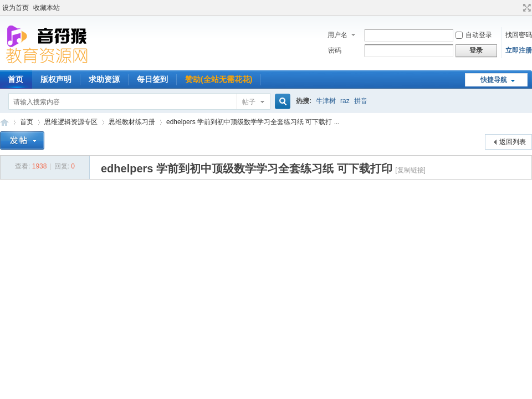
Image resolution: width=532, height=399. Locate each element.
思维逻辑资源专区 (71, 122)
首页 (27, 122)
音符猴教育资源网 (4, 122)
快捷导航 (494, 80)
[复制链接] (410, 170)
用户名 (337, 35)
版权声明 (56, 79)
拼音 (361, 101)
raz (345, 101)
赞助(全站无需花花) (219, 79)
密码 (335, 50)
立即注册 (519, 50)
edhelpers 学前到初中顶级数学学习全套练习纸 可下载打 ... (253, 122)
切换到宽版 (526, 8)
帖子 (249, 102)
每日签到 (152, 79)
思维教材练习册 (132, 122)
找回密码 (519, 35)
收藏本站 (47, 8)
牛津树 (326, 101)
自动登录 (474, 35)
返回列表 (513, 142)
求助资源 (104, 79)
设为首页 (16, 8)
